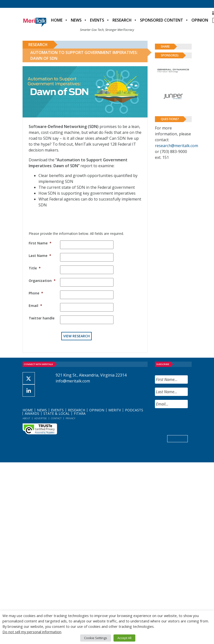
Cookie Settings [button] (96, 638)
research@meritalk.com (176, 146)
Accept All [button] (124, 638)
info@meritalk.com (73, 381)
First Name (40, 243)
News (76, 20)
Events (97, 20)
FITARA (80, 413)
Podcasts (134, 410)
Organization (42, 281)
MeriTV (115, 410)
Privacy (70, 418)
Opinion (200, 20)
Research (122, 20)
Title (35, 268)
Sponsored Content (162, 20)
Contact (56, 418)
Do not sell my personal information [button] (32, 632)
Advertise (41, 418)
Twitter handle (42, 318)
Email (35, 306)
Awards (32, 413)
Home (57, 20)
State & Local (57, 413)
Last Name (40, 256)
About (26, 418)
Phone (36, 293)
